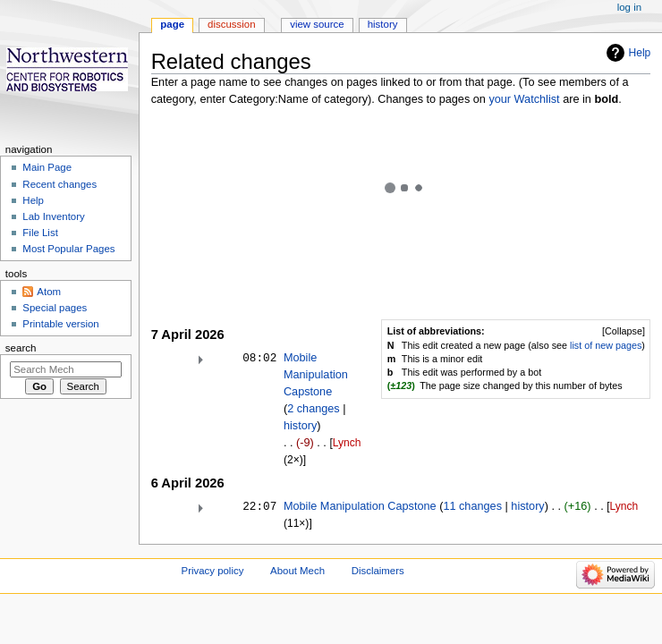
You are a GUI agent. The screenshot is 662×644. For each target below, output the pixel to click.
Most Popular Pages (68, 249)
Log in (629, 7)
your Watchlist (524, 99)
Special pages (55, 308)
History (383, 24)
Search (21, 348)
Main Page (47, 167)
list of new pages (606, 345)
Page (172, 24)
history (300, 426)
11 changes (472, 506)
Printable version (60, 324)
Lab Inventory (53, 216)
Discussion (231, 24)
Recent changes (59, 184)
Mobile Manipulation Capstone (316, 375)
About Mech (297, 571)
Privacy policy (213, 571)
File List (40, 233)
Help (640, 53)
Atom (49, 292)
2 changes (314, 409)
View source (317, 24)
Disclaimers (378, 571)
